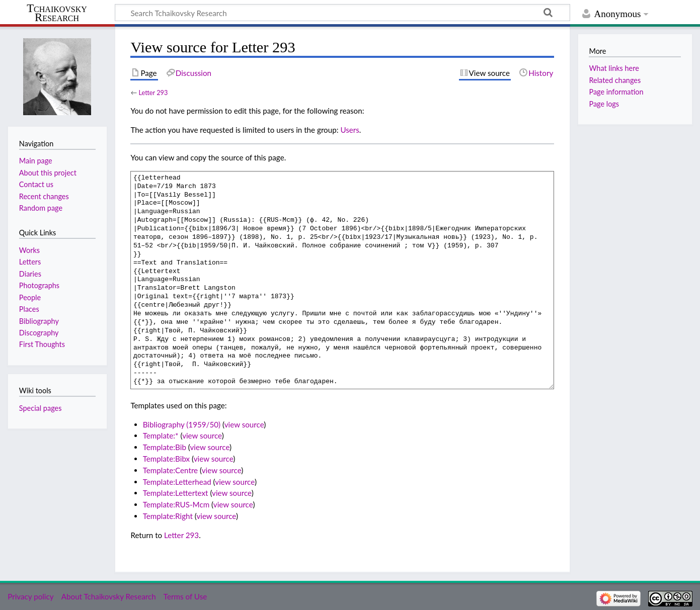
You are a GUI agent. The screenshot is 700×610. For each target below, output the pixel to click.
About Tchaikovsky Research (109, 596)
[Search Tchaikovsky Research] (342, 13)
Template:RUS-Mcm (176, 504)
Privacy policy (30, 596)
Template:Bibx (166, 459)
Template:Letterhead (177, 482)
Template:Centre (170, 470)
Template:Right (168, 516)
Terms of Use (185, 596)
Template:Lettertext (176, 493)
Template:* (161, 435)
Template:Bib (165, 447)
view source (244, 424)
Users (349, 130)
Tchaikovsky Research (57, 13)
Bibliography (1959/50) (182, 424)
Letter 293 (153, 93)
